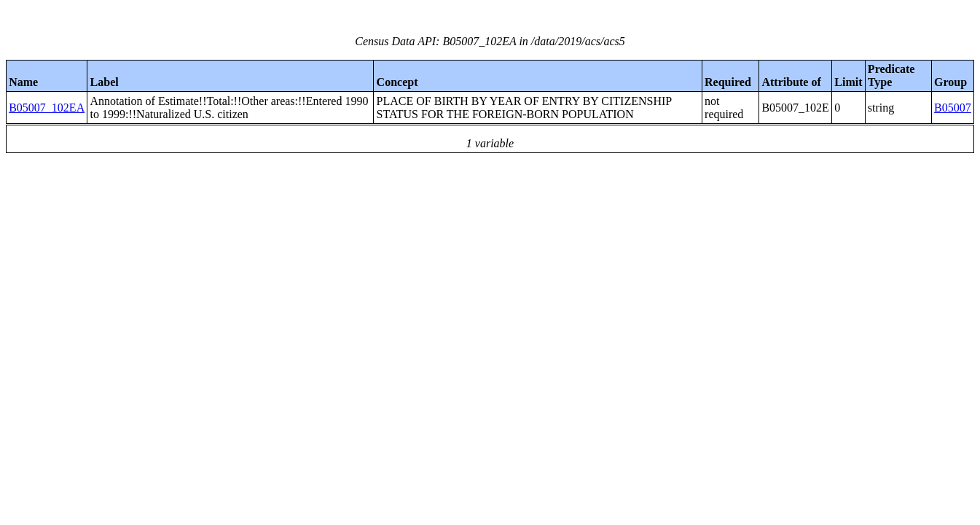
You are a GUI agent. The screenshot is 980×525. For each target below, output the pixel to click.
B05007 (953, 108)
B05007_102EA (47, 108)
